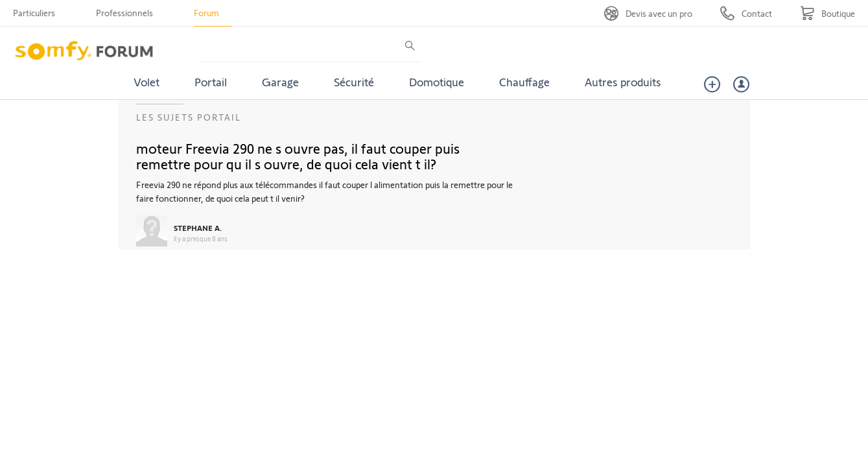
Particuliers (34, 13)
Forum (206, 13)
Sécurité (354, 82)
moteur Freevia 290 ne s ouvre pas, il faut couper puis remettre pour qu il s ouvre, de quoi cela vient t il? (298, 156)
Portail (211, 82)
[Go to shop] (827, 13)
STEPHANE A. (198, 228)
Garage (280, 82)
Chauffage (524, 82)
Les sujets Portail (189, 117)
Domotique (437, 82)
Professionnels (124, 13)
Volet (147, 82)
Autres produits (623, 82)
